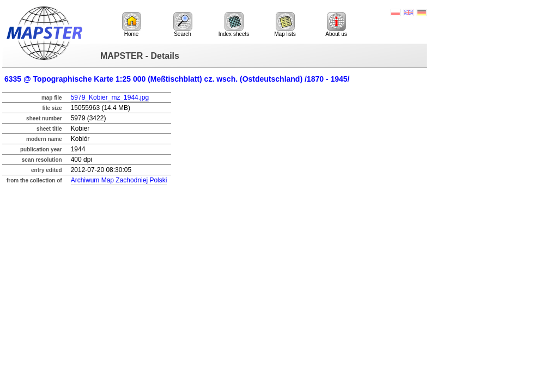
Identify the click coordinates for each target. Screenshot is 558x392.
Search (183, 24)
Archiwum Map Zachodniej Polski (119, 180)
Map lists (285, 24)
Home (132, 24)
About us (336, 24)
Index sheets (234, 24)
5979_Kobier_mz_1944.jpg (110, 97)
